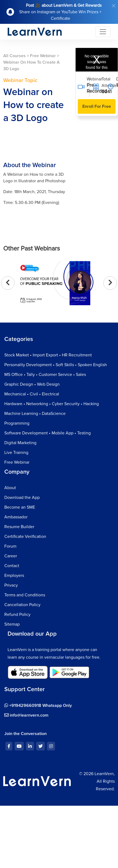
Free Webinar (43, 56)
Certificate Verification (25, 537)
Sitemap (12, 624)
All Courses (14, 56)
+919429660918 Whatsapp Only (38, 706)
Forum (10, 546)
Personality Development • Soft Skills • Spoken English (56, 365)
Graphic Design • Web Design (32, 384)
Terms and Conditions (25, 595)
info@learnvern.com (26, 715)
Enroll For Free (97, 106)
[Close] (114, 6)
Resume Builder (19, 527)
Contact (12, 566)
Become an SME (20, 507)
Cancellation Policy (22, 605)
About (10, 488)
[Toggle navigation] (103, 32)
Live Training (16, 453)
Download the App (22, 498)
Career (11, 556)
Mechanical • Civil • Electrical (32, 394)
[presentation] (8, 283)
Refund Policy (17, 615)
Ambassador (16, 517)
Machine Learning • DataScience (35, 414)
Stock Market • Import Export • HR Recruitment (48, 355)
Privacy (11, 585)
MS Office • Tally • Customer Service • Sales (45, 375)
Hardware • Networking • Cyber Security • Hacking (52, 404)
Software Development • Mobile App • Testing (48, 433)
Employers (14, 576)
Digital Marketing (20, 443)
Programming (17, 423)
